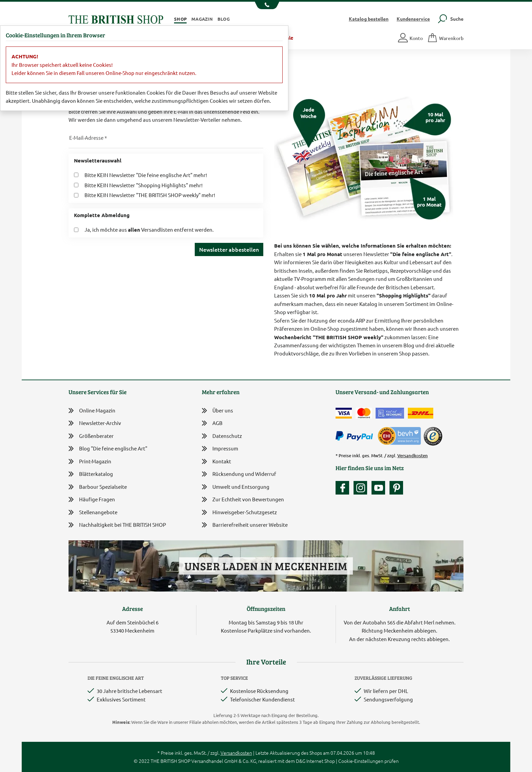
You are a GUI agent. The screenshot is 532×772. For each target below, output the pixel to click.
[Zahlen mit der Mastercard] (364, 413)
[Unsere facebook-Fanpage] (344, 488)
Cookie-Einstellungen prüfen (368, 761)
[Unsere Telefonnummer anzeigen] (266, 5)
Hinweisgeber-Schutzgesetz (239, 513)
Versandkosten (413, 456)
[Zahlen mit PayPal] (356, 436)
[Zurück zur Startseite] (116, 18)
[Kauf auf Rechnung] (390, 413)
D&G (301, 761)
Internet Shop (321, 761)
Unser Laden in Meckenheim (266, 566)
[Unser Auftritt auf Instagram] (362, 488)
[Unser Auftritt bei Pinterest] (396, 488)
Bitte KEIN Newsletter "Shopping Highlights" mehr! (144, 185)
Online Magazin (92, 411)
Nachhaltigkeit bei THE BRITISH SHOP (117, 525)
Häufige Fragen (92, 499)
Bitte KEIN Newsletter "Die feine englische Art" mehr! (146, 175)
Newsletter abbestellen (229, 249)
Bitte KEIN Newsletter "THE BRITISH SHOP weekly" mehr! (150, 195)
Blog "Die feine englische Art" (108, 449)
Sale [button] (289, 38)
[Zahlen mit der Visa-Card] (344, 413)
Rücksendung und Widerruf (239, 474)
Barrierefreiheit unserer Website (245, 525)
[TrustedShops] (433, 436)
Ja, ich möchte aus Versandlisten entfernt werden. (149, 230)
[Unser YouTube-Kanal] (380, 488)
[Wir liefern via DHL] (421, 413)
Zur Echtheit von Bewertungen (243, 500)
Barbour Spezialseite (98, 487)
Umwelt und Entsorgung (236, 487)
